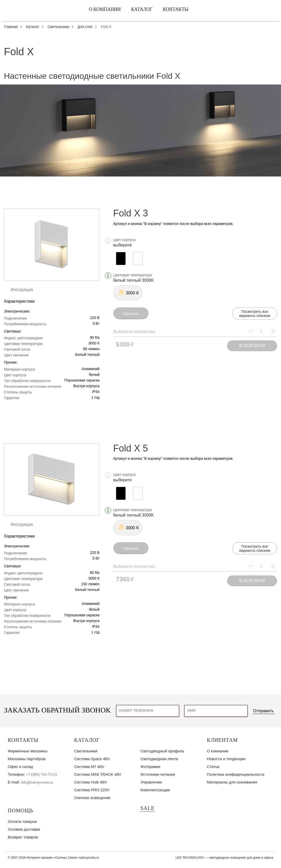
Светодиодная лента (159, 759)
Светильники (86, 751)
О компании (105, 9)
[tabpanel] (140, 131)
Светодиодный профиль (162, 751)
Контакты (176, 9)
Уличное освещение (92, 798)
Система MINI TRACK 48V (98, 774)
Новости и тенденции (226, 759)
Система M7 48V (89, 767)
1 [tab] (140, 180)
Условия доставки (24, 829)
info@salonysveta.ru (37, 782)
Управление (151, 782)
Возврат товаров (23, 837)
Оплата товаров (22, 821)
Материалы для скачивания (232, 782)
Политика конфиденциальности (236, 774)
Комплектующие (155, 790)
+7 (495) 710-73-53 (41, 774)
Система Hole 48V (90, 782)
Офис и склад (20, 767)
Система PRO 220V (92, 790)
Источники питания (158, 774)
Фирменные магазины (28, 751)
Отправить (263, 711)
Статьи (213, 767)
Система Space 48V (92, 759)
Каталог (142, 9)
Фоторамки (150, 767)
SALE (147, 808)
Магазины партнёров (27, 759)
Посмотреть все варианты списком (255, 314)
